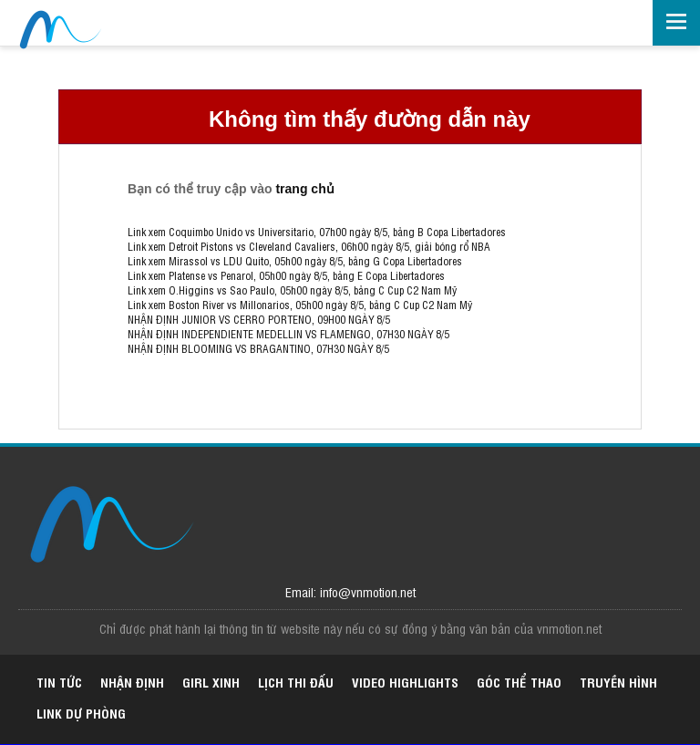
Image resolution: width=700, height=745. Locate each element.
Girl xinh (211, 682)
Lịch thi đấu (296, 682)
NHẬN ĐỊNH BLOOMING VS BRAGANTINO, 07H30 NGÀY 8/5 (258, 348)
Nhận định (132, 682)
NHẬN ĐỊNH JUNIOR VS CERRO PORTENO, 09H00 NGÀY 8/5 (259, 319)
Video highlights (405, 682)
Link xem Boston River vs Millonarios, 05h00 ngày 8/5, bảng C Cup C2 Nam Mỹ (300, 305)
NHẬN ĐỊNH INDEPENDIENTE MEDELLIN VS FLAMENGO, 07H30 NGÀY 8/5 (288, 334)
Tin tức (59, 682)
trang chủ (304, 189)
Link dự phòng (81, 713)
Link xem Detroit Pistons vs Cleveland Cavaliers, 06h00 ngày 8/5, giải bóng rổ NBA (309, 246)
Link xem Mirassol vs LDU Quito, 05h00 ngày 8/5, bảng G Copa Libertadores (295, 261)
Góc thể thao (519, 682)
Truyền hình (618, 682)
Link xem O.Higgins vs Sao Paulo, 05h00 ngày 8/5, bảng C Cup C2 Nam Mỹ (292, 290)
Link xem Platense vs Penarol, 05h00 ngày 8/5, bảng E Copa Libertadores (286, 275)
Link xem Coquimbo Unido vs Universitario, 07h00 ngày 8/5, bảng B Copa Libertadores (317, 232)
